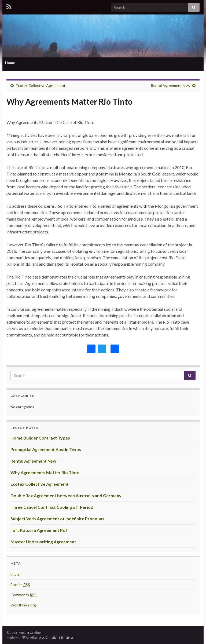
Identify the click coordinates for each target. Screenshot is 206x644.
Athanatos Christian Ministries (52, 637)
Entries (20, 585)
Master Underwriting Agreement (43, 542)
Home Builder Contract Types (40, 438)
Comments (23, 595)
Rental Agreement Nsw (170, 85)
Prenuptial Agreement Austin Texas (46, 449)
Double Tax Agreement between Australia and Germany (66, 495)
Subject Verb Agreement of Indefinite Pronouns (57, 519)
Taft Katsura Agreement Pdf (39, 530)
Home (10, 63)
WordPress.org (23, 605)
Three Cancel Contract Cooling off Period (52, 507)
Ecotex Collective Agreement (41, 85)
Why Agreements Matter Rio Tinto (45, 472)
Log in (15, 574)
